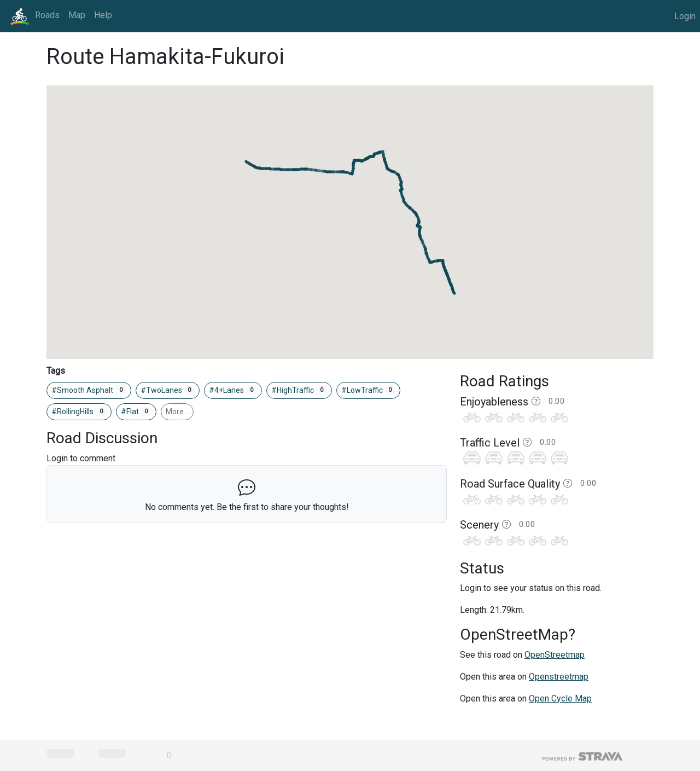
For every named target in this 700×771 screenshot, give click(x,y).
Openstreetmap (559, 677)
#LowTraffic (369, 390)
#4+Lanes (233, 390)
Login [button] (685, 16)
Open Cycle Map (560, 698)
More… (177, 411)
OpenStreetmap (555, 655)
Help (103, 15)
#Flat (136, 411)
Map (77, 15)
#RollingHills (79, 411)
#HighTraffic (299, 390)
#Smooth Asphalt (89, 390)
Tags (56, 371)
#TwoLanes (168, 390)
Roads (47, 15)
